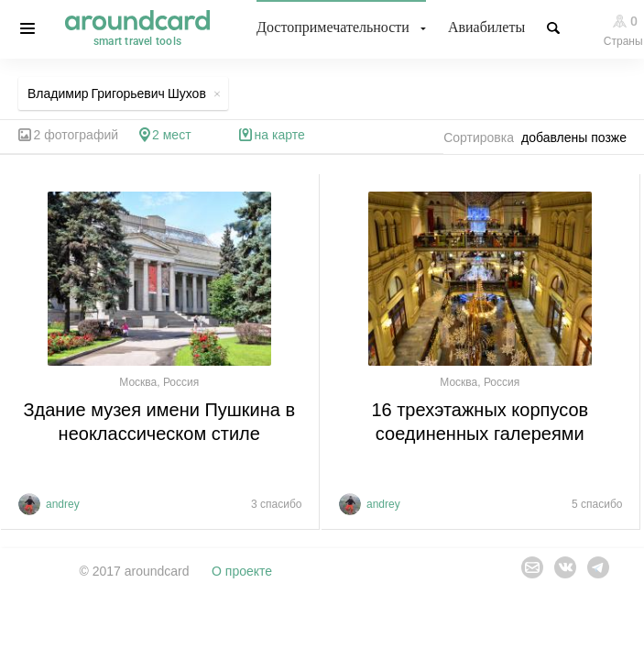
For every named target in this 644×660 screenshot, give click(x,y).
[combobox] (579, 137)
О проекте (242, 571)
